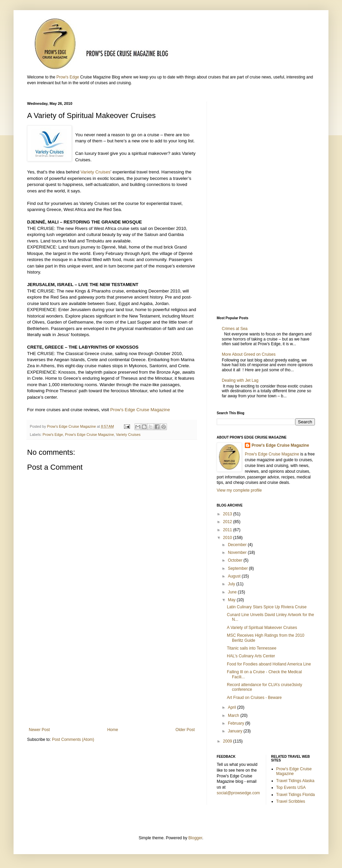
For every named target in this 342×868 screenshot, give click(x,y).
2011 (228, 530)
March (234, 715)
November (238, 553)
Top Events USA (291, 788)
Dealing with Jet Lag (240, 380)
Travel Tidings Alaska (295, 781)
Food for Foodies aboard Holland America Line (269, 664)
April (232, 707)
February (237, 723)
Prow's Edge (68, 77)
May (232, 600)
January (236, 731)
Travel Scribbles (291, 801)
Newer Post (39, 730)
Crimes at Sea (236, 329)
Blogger (195, 838)
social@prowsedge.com (238, 793)
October (236, 560)
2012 (228, 522)
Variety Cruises (95, 172)
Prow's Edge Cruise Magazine (140, 410)
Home (113, 730)
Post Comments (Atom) (73, 740)
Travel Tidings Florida (296, 795)
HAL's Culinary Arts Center (251, 656)
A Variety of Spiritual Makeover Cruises (262, 628)
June (233, 592)
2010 (228, 538)
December (238, 545)
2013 (228, 514)
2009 (228, 741)
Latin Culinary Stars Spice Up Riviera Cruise (267, 607)
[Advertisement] (112, 672)
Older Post (185, 730)
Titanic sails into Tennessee (252, 648)
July (232, 584)
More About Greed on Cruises (249, 354)
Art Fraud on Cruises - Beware (254, 698)
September (238, 568)
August (235, 576)
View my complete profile (239, 490)
